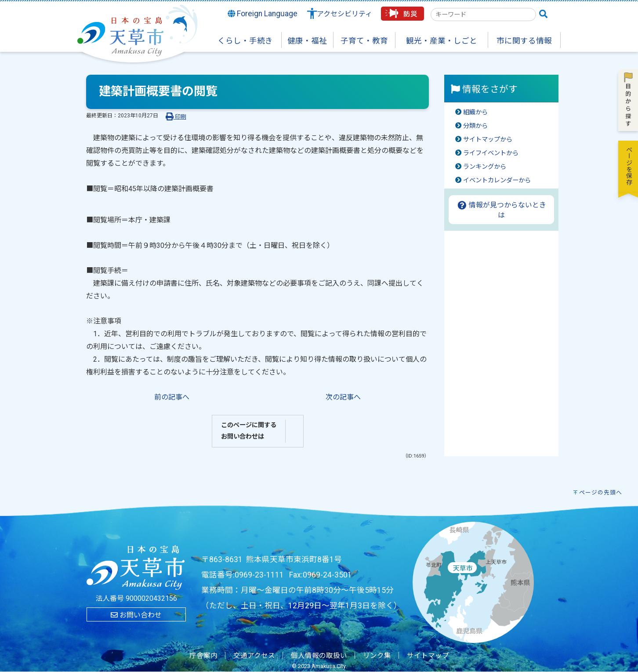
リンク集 (377, 656)
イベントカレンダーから (497, 180)
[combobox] (483, 15)
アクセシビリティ (344, 14)
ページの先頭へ (601, 492)
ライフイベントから (491, 153)
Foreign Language (263, 14)
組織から (475, 112)
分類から (475, 126)
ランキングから (485, 167)
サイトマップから (488, 140)
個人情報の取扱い (319, 656)
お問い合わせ (136, 615)
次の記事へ (343, 397)
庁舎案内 (203, 656)
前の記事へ (172, 397)
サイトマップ (428, 656)
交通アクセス (254, 656)
